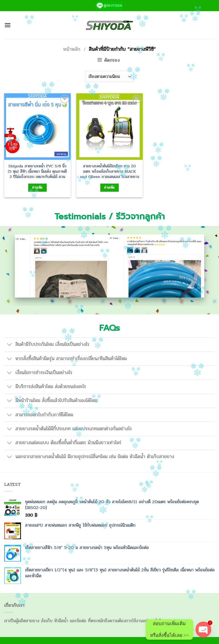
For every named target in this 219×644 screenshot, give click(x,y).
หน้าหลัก (72, 49)
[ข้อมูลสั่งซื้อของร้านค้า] (109, 77)
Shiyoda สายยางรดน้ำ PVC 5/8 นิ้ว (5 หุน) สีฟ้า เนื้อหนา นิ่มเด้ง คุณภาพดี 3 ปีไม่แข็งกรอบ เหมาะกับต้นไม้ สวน (37, 171)
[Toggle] (10, 345)
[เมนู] (8, 25)
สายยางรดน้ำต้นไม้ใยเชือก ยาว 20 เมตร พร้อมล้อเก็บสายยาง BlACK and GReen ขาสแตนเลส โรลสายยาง (109, 171)
